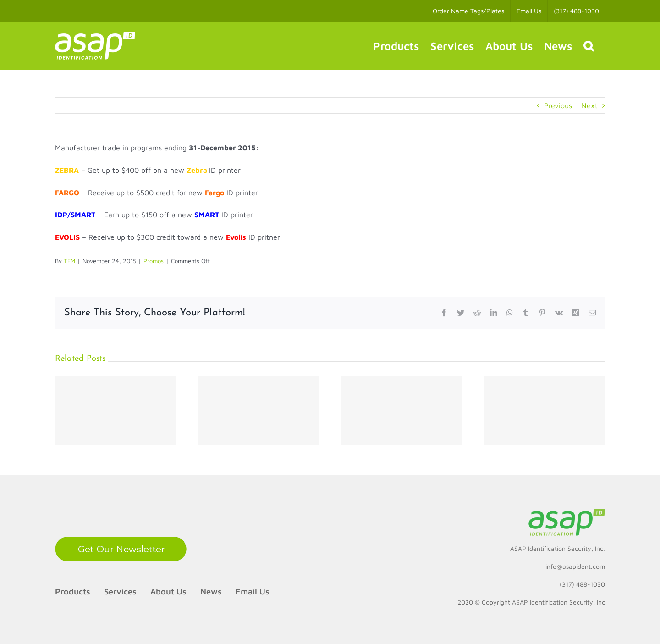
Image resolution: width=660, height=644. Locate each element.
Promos (154, 261)
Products (73, 592)
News (211, 592)
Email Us (253, 592)
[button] (588, 46)
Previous (558, 105)
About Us (168, 592)
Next (589, 105)
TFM (69, 261)
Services (120, 592)
